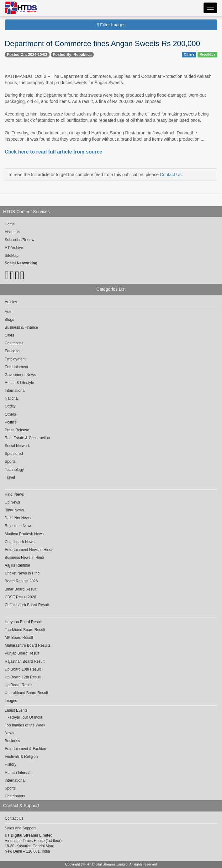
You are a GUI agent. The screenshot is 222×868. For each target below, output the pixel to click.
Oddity (10, 406)
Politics (11, 422)
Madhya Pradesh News (24, 534)
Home (10, 224)
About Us (12, 232)
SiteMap (12, 256)
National (12, 398)
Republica (208, 54)
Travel (10, 477)
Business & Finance (21, 327)
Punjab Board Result (22, 653)
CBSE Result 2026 (20, 597)
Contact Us (171, 175)
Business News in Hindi (24, 558)
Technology (14, 470)
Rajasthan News (18, 526)
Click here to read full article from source (53, 152)
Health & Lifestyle (19, 383)
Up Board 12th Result (23, 677)
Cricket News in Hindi (23, 573)
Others (189, 54)
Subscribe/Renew (19, 240)
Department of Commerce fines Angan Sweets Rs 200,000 (102, 43)
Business (12, 741)
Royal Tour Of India (26, 717)
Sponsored (14, 454)
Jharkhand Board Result (25, 630)
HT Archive (14, 248)
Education (13, 351)
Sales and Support (20, 828)
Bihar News (14, 510)
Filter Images (111, 25)
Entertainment (16, 367)
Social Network (17, 446)
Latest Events (16, 710)
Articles (11, 302)
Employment (15, 359)
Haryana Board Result (23, 622)
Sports (10, 461)
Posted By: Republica (72, 55)
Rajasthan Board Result (25, 661)
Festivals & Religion (21, 757)
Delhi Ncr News (18, 518)
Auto (9, 312)
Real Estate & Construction (27, 438)
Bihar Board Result (21, 589)
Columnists (14, 343)
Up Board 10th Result (23, 669)
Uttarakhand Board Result (26, 693)
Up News (12, 502)
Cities (9, 335)
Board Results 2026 (21, 581)
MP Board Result (19, 638)
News (9, 733)
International (15, 391)
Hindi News (14, 494)
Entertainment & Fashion (25, 749)
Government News (20, 375)
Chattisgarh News (20, 542)
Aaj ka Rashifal (17, 565)
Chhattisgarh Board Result (27, 605)
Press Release (17, 430)
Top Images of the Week (25, 725)
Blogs (9, 320)
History (11, 764)
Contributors (15, 796)
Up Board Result (18, 685)
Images (11, 701)
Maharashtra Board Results (28, 645)
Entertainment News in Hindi (28, 550)
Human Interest (18, 773)
